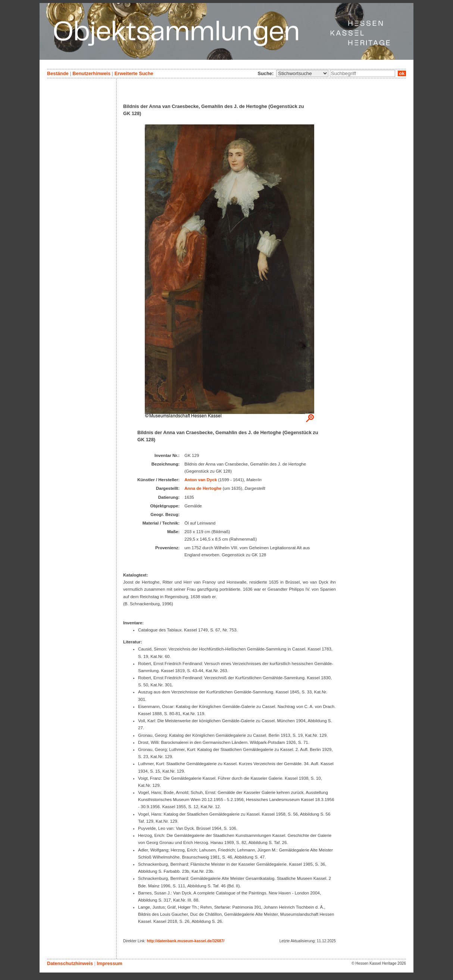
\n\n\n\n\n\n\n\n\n (302, 73)
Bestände (58, 73)
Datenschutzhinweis (70, 963)
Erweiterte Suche (134, 73)
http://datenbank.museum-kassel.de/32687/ (185, 941)
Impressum (109, 963)
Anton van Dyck (201, 480)
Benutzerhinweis (91, 73)
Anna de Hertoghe (203, 488)
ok (402, 73)
